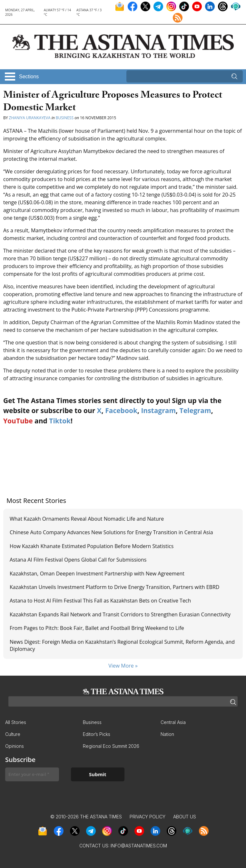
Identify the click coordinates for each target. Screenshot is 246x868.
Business (65, 118)
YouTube (18, 421)
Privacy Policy (148, 817)
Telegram (195, 410)
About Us (185, 817)
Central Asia (173, 722)
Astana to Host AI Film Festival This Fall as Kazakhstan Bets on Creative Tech (100, 601)
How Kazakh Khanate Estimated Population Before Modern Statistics (92, 546)
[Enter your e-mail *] (32, 774)
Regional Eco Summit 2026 (111, 746)
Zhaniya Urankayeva (30, 118)
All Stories (16, 722)
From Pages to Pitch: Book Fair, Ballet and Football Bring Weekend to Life (97, 628)
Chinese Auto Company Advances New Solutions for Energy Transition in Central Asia (111, 532)
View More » (123, 666)
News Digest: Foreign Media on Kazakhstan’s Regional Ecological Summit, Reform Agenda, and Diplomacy (122, 645)
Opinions (15, 746)
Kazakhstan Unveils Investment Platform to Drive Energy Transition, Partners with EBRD (114, 587)
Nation (167, 734)
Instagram (158, 410)
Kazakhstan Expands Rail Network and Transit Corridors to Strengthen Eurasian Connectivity (120, 614)
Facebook (121, 410)
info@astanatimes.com (139, 846)
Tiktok (60, 421)
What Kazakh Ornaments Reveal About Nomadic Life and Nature (87, 519)
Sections (29, 77)
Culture (13, 734)
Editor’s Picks (97, 734)
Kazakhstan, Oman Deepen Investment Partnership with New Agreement (97, 574)
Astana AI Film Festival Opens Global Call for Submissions (78, 560)
